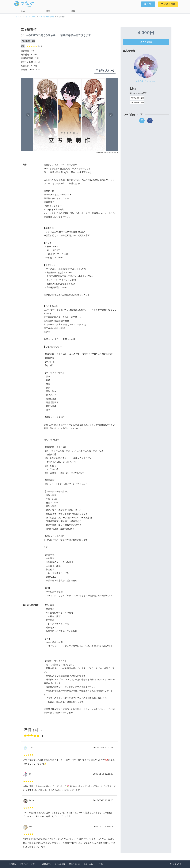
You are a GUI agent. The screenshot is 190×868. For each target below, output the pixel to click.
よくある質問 (60, 864)
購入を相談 (146, 42)
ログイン (148, 4)
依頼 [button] (73, 11)
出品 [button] (24, 11)
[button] (28, 115)
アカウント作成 (168, 4)
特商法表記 (46, 864)
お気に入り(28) (105, 71)
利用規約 (12, 864)
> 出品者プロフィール (146, 81)
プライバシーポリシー (29, 864)
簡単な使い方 (75, 864)
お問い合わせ (89, 864)
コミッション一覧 (29, 17)
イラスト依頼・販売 (46, 17)
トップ (17, 17)
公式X (101, 864)
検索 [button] (49, 11)
